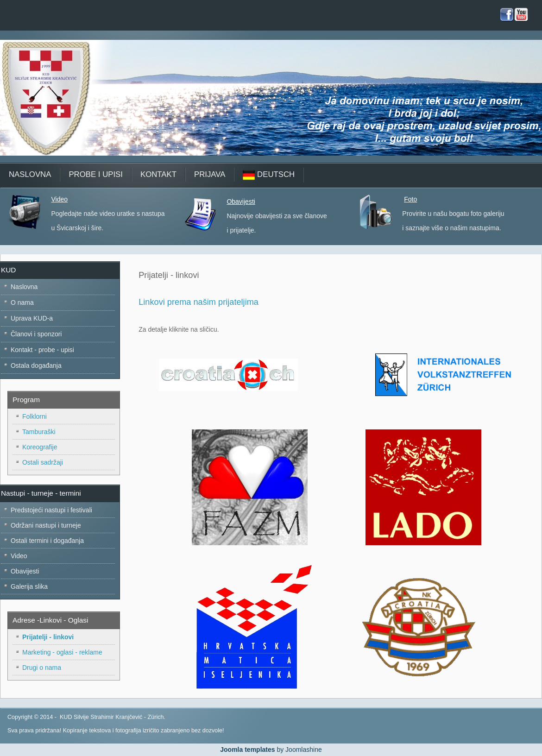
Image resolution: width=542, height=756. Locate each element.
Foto (410, 199)
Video (59, 199)
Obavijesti (241, 202)
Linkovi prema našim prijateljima (199, 302)
